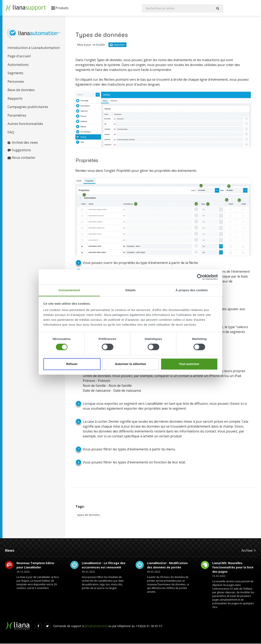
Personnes (16, 82)
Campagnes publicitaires (28, 107)
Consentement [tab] (69, 290)
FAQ (11, 133)
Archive (249, 551)
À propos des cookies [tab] (192, 290)
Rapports (15, 99)
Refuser (72, 364)
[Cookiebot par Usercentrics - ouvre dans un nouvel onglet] (200, 277)
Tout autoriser (189, 364)
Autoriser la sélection (131, 364)
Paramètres (17, 116)
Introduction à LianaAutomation (34, 48)
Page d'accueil (19, 56)
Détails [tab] (130, 290)
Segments (15, 73)
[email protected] (96, 626)
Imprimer (117, 45)
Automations (18, 65)
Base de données (21, 90)
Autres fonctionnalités (25, 124)
